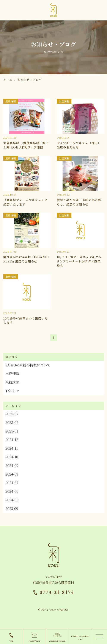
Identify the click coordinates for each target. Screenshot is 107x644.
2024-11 (12, 448)
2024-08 (12, 474)
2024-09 (12, 466)
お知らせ (12, 391)
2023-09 (12, 509)
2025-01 (12, 431)
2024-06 (12, 491)
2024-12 (12, 440)
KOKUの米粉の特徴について (28, 365)
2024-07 (12, 483)
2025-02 (12, 422)
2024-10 (12, 457)
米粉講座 (12, 382)
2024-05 (12, 500)
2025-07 (12, 414)
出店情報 (12, 374)
